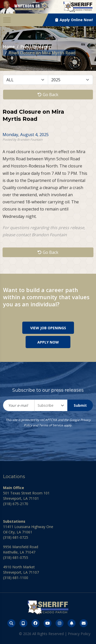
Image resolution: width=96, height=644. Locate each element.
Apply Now (48, 342)
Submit (80, 405)
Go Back (48, 95)
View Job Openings (48, 328)
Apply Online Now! (74, 20)
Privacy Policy (79, 634)
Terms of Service (51, 425)
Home (9, 47)
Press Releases (35, 47)
